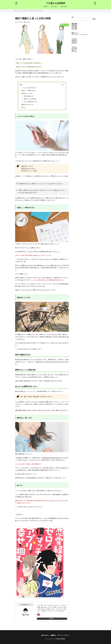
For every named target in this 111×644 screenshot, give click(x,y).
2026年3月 (74, 41)
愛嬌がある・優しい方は (26, 105)
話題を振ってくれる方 (26, 93)
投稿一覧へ (52, 619)
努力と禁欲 (74, 29)
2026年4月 (74, 40)
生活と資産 (74, 28)
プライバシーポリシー (63, 635)
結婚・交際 (74, 51)
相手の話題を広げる (27, 96)
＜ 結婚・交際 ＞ (64, 6)
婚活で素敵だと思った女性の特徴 (35, 11)
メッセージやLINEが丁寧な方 (28, 88)
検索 (73, 17)
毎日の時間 (74, 27)
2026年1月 (74, 43)
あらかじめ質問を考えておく (29, 102)
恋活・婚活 (24, 11)
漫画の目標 (74, 25)
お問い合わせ (45, 635)
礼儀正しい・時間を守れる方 (28, 91)
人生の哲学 (74, 48)
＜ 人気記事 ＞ (45, 6)
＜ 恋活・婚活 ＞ (54, 6)
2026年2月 (74, 42)
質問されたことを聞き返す (29, 99)
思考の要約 (74, 26)
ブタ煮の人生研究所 (56, 3)
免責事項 (53, 635)
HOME (18, 11)
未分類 (73, 50)
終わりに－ (23, 107)
